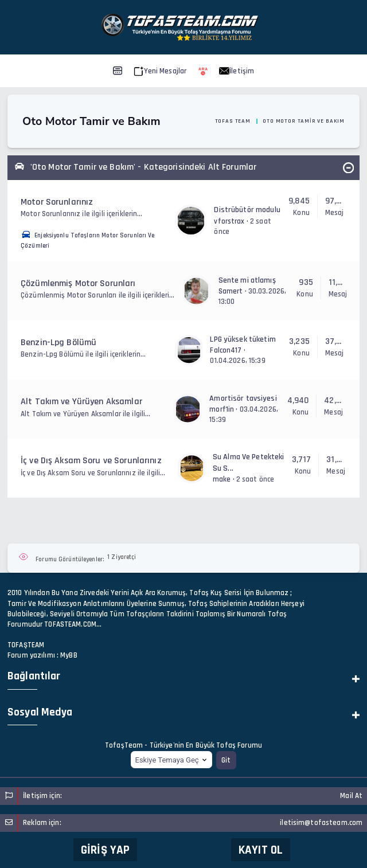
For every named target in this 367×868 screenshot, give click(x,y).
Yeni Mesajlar (160, 71)
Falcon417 (226, 350)
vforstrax (229, 221)
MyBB (69, 655)
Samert (231, 291)
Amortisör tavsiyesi (243, 398)
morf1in (222, 409)
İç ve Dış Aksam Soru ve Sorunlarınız (91, 461)
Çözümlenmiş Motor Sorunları (78, 284)
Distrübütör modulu (247, 210)
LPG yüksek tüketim (243, 339)
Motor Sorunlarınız (57, 202)
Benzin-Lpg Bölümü (58, 343)
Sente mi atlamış (247, 280)
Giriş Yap (105, 850)
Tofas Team (233, 121)
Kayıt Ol (261, 850)
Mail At (351, 796)
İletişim (237, 71)
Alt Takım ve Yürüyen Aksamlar (81, 402)
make (222, 479)
